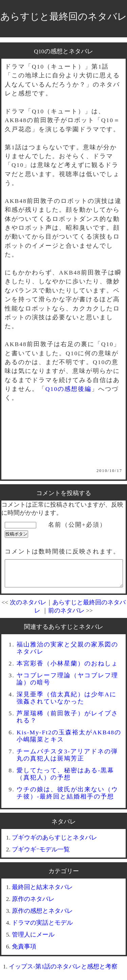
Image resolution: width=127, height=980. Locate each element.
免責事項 (24, 951)
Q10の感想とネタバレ (63, 51)
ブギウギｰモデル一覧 (41, 854)
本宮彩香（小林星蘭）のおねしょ (67, 668)
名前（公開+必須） (77, 525)
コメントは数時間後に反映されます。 (62, 551)
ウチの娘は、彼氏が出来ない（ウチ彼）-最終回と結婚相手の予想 (67, 798)
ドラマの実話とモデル (42, 928)
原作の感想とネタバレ (42, 916)
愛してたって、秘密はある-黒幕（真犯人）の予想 (65, 779)
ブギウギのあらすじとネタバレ (55, 843)
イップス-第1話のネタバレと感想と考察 (63, 972)
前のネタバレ (66, 616)
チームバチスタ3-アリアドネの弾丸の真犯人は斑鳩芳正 (67, 760)
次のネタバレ (28, 607)
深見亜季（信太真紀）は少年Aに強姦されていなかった (67, 703)
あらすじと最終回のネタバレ (64, 16)
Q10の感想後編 (68, 389)
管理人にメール (33, 940)
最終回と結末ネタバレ (42, 892)
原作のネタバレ (33, 904)
